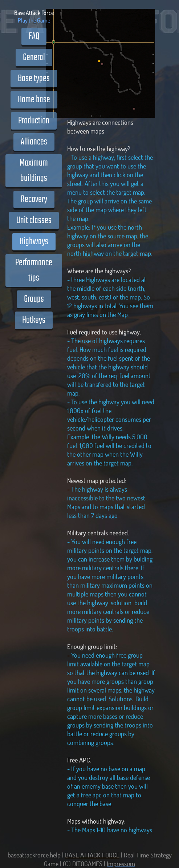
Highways (34, 242)
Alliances (34, 142)
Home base (34, 100)
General (34, 58)
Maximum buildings (34, 171)
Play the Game (34, 20)
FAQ (34, 36)
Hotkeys (34, 320)
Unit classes (34, 221)
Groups (34, 299)
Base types (34, 79)
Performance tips (34, 270)
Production (34, 121)
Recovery (34, 199)
